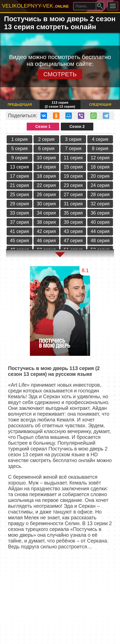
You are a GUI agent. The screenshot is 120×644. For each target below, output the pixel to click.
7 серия (73, 148)
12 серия (100, 158)
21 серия (19, 185)
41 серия (19, 231)
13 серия (19, 167)
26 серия (46, 195)
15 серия (73, 167)
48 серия (100, 241)
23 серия (73, 185)
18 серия (46, 176)
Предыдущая (20, 105)
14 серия (46, 167)
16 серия (100, 167)
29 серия (19, 204)
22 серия (46, 185)
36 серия (100, 213)
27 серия (73, 195)
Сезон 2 (77, 126)
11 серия (73, 158)
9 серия (19, 158)
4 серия (100, 139)
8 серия (100, 148)
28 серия (100, 195)
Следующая (100, 105)
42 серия (46, 231)
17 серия (19, 176)
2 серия (46, 139)
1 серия (19, 139)
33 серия (19, 213)
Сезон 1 (43, 126)
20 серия (100, 176)
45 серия (19, 241)
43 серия (73, 231)
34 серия (46, 213)
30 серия (46, 204)
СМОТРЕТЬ (60, 74)
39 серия (73, 222)
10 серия (46, 158)
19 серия (73, 176)
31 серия (73, 204)
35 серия (73, 213)
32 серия (100, 204)
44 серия (100, 231)
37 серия (19, 222)
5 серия (19, 148)
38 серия (46, 222)
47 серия (73, 241)
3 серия (73, 139)
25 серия (19, 195)
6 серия (46, 148)
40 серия (100, 222)
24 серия (100, 185)
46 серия (46, 241)
